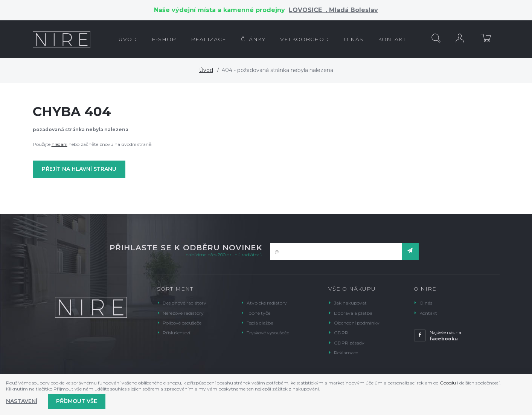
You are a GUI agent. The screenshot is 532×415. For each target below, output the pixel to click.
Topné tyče (258, 313)
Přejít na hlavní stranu (79, 169)
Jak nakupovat (350, 303)
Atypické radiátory (267, 303)
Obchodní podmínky (357, 323)
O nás (426, 303)
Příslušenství (176, 333)
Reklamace (346, 353)
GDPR (341, 333)
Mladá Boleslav (353, 10)
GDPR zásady (349, 343)
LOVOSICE (307, 10)
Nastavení (22, 401)
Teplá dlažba (260, 323)
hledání (59, 144)
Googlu (448, 383)
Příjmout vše (77, 401)
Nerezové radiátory (183, 313)
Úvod (206, 70)
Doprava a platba (353, 313)
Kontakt (428, 313)
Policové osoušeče (182, 323)
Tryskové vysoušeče (268, 333)
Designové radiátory (184, 303)
